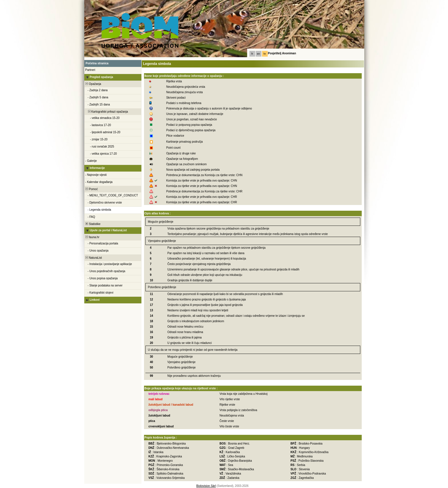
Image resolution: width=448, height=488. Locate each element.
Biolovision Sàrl (206, 486)
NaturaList (93, 258)
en (258, 54)
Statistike (93, 224)
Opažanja (93, 84)
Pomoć (91, 189)
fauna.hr (92, 237)
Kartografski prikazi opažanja (106, 112)
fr (252, 54)
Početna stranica (97, 63)
